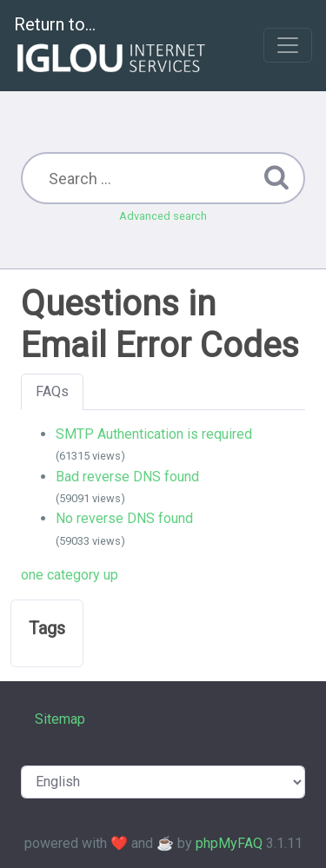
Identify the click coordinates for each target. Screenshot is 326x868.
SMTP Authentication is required (154, 434)
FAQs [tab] (52, 391)
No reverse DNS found (124, 518)
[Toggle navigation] (288, 45)
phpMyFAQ (229, 843)
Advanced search (163, 216)
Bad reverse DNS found (127, 477)
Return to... (112, 46)
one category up (70, 575)
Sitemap (60, 719)
